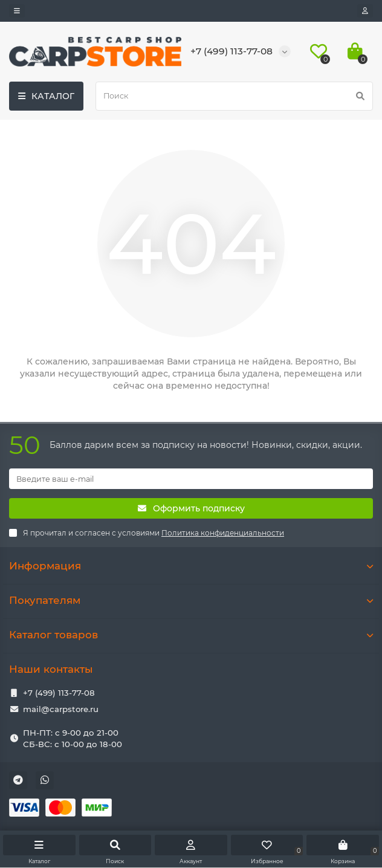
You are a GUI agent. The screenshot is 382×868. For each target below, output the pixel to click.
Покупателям (191, 600)
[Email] (191, 479)
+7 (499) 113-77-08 (59, 693)
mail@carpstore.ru (61, 709)
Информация (191, 566)
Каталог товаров (191, 635)
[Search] (234, 96)
